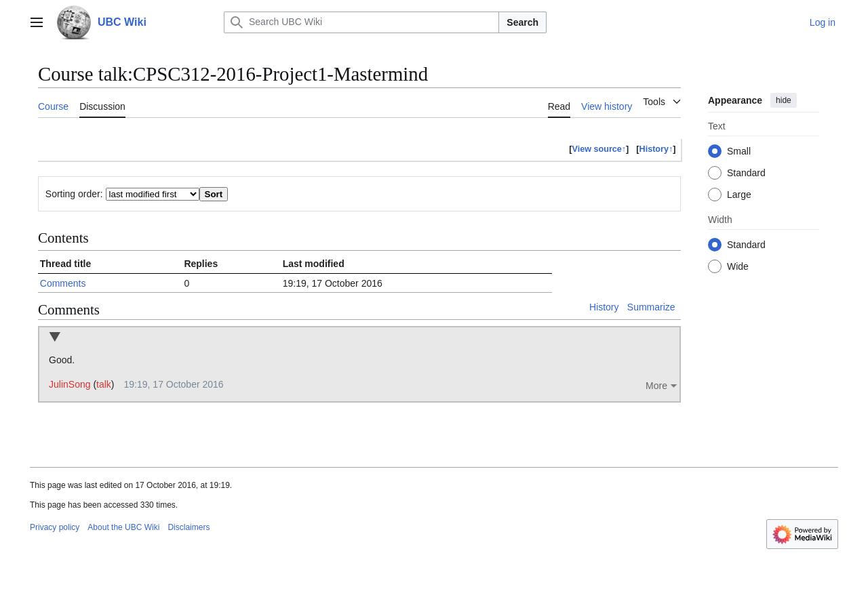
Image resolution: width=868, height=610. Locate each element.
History (604, 307)
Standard (746, 173)
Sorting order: (74, 194)
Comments (63, 283)
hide (784, 100)
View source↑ (599, 149)
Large (739, 195)
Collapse (55, 338)
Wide (738, 266)
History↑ (656, 149)
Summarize (651, 307)
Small (739, 151)
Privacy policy (55, 527)
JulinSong (70, 384)
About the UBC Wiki (123, 527)
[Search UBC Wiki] (361, 22)
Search (522, 22)
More (656, 386)
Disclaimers (189, 527)
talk (104, 384)
